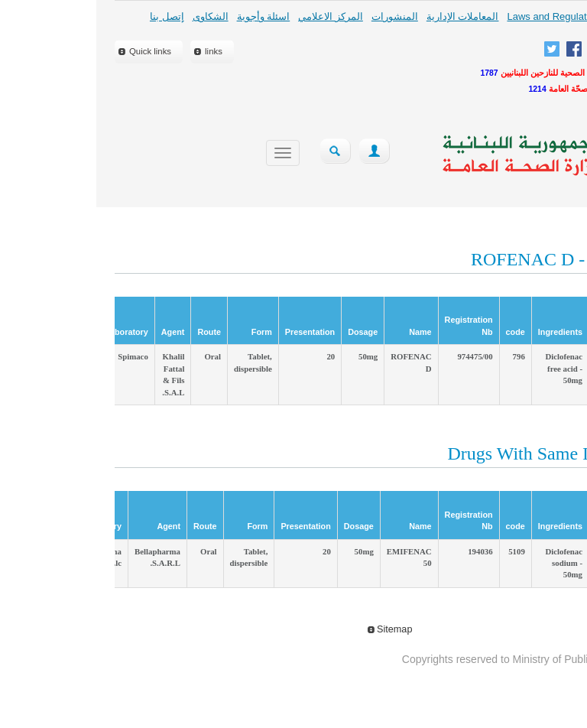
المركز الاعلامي (234, 16)
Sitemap (294, 629)
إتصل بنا (71, 16)
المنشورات (298, 16)
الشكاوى (114, 16)
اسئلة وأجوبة (167, 16)
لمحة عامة (538, 16)
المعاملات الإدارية (366, 16)
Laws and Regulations (459, 16)
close (541, 190)
